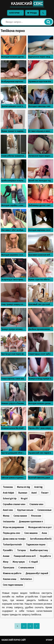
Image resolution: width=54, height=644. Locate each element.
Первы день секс (11, 533)
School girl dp (10, 498)
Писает (45, 493)
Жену (6, 562)
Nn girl (24, 498)
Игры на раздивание (13, 527)
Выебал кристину (39, 550)
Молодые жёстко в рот (40, 527)
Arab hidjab (8, 493)
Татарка (21, 550)
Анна (44, 533)
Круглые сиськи (25, 510)
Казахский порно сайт (14, 640)
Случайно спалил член (14, 504)
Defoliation (26, 579)
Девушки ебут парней (37, 573)
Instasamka (9, 521)
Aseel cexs (8, 510)
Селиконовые (44, 510)
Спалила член (36, 504)
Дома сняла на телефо (14, 539)
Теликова (8, 487)
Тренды (32, 13)
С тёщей (33, 562)
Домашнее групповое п (31, 521)
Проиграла (8, 567)
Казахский (27, 3)
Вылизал (23, 493)
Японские (36, 516)
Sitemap (49, 640)
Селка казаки (20, 516)
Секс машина (31, 533)
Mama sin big (23, 487)
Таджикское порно (36, 544)
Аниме (6, 556)
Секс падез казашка (13, 585)
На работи (45, 556)
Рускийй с (8, 550)
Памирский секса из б (25, 556)
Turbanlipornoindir (12, 544)
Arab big (38, 487)
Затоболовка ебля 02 (41, 539)
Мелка (6, 516)
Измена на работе (12, 573)
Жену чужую (19, 562)
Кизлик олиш (10, 579)
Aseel (34, 493)
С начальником (26, 567)
